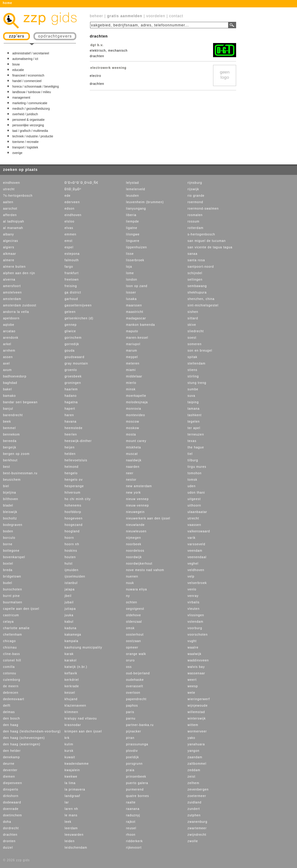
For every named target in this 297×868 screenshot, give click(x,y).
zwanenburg (197, 822)
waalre (193, 647)
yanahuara (196, 744)
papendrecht (136, 699)
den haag (11, 725)
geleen (70, 312)
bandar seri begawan (20, 402)
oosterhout (135, 635)
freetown (72, 280)
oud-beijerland (138, 673)
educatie (18, 70)
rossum (194, 221)
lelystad (133, 183)
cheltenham (13, 635)
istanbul (71, 583)
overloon (133, 693)
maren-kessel (137, 338)
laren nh (71, 809)
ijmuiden (71, 570)
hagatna (71, 402)
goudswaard (74, 357)
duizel (8, 848)
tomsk (192, 480)
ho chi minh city (78, 499)
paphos (132, 706)
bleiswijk (10, 512)
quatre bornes (138, 796)
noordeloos (135, 551)
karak (69, 654)
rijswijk (193, 189)
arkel (7, 344)
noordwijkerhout (139, 564)
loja (129, 267)
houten (70, 557)
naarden (133, 467)
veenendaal (197, 557)
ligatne (132, 228)
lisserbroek (135, 260)
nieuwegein (135, 512)
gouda (70, 351)
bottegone (11, 551)
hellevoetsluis (76, 460)
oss (129, 667)
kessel (70, 693)
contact (176, 16)
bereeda (10, 441)
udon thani (196, 493)
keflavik (71, 673)
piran (130, 738)
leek (68, 822)
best (7, 467)
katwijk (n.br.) (76, 667)
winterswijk (197, 718)
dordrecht (11, 828)
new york (133, 493)
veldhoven (196, 570)
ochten (132, 602)
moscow (133, 422)
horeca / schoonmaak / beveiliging (36, 87)
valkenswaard (199, 531)
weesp (193, 686)
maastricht (135, 312)
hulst (69, 564)
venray (193, 596)
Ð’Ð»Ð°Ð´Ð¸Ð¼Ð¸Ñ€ (81, 183)
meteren (133, 363)
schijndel (195, 273)
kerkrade (72, 686)
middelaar (134, 376)
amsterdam (12, 299)
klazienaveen (75, 706)
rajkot (131, 822)
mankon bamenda (141, 325)
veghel (193, 564)
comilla (9, 667)
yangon (194, 751)
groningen (73, 383)
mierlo (131, 383)
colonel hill (12, 660)
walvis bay (196, 667)
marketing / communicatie (30, 103)
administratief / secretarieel (31, 53)
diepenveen (13, 783)
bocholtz (10, 518)
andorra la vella (16, 312)
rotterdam (196, 228)
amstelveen (12, 292)
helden (70, 454)
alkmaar (10, 254)
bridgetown (12, 576)
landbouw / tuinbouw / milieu (32, 92)
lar (67, 802)
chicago (9, 641)
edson (69, 209)
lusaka (131, 299)
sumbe (193, 389)
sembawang (197, 286)
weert (192, 680)
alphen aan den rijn (19, 273)
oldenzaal (134, 622)
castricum (11, 615)
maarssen (134, 305)
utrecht (9, 189)
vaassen (194, 525)
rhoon (131, 835)
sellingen (195, 280)
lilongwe (133, 234)
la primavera (75, 789)
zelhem (193, 783)
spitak (192, 357)
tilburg (193, 460)
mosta (131, 434)
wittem (193, 725)
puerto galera (137, 783)
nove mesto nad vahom (145, 570)
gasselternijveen (78, 305)
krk (67, 738)
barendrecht (13, 415)
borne (8, 544)
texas (192, 441)
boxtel (8, 564)
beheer (96, 16)
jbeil (68, 596)
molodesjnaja (137, 402)
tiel (190, 454)
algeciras (11, 241)
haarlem (71, 389)
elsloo (69, 221)
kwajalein (72, 770)
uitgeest (194, 499)
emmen (70, 234)
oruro (130, 660)
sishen (193, 312)
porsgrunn (134, 764)
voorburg (195, 628)
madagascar (136, 318)
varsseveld (196, 544)
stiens (192, 370)
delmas (9, 712)
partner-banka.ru (140, 725)
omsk (130, 628)
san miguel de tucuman (207, 241)
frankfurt (72, 273)
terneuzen (196, 434)
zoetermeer (197, 796)
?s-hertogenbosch (18, 196)
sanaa (192, 254)
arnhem (9, 351)
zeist (192, 777)
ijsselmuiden (75, 576)
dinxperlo (11, 789)
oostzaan (134, 641)
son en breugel (200, 351)
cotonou (10, 673)
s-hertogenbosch (201, 234)
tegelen (194, 422)
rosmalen (195, 215)
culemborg (12, 680)
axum (7, 370)
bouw (16, 64)
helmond (71, 467)
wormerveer (197, 731)
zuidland (194, 802)
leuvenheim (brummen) (145, 202)
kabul (69, 622)
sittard (193, 318)
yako (191, 738)
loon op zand (137, 286)
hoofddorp (73, 512)
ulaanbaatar (197, 512)
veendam (195, 551)
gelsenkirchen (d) (79, 318)
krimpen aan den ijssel (83, 731)
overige (17, 153)
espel (69, 247)
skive (192, 325)
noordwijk (134, 557)
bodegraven (13, 525)
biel (6, 486)
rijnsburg (195, 183)
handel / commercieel (27, 81)
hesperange (74, 486)
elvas (69, 228)
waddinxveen (198, 660)
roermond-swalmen (203, 209)
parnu (131, 718)
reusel (131, 828)
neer (130, 473)
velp (191, 576)
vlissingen (196, 615)
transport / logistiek (25, 147)
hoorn (69, 538)
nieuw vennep (137, 499)
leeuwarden (74, 835)
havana (71, 422)
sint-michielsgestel (203, 305)
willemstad (196, 712)
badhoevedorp (15, 376)
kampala (71, 641)
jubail (69, 602)
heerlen (71, 434)
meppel (132, 357)
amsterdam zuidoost (20, 305)
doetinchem (13, 815)
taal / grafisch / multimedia (30, 131)
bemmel (10, 428)
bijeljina (10, 493)
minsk (131, 389)
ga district (73, 292)
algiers (9, 247)
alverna (9, 280)
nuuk (130, 583)
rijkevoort (134, 848)
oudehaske (135, 680)
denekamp (12, 757)
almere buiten (14, 267)
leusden (133, 196)
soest (192, 338)
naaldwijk (134, 460)
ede (68, 196)
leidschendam (76, 848)
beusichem (12, 480)
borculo (9, 538)
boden (8, 531)
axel (6, 363)
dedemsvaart (14, 699)
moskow (133, 428)
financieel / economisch (28, 75)
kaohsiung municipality (83, 647)
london (132, 280)
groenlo (71, 370)
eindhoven (12, 183)
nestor (131, 480)
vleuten (194, 609)
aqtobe (9, 325)
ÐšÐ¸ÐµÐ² (73, 189)
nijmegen (134, 538)
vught (192, 641)
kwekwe (71, 777)
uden (192, 486)
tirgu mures (197, 467)
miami (131, 370)
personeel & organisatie (28, 120)
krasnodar (73, 725)
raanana (133, 809)
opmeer (132, 647)
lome (130, 273)
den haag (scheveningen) (24, 738)
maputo (132, 331)
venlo (192, 589)
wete (191, 693)
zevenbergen (198, 789)
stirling (193, 376)
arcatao (9, 331)
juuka (69, 615)
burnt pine (11, 596)
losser (131, 292)
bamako (10, 396)
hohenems (73, 505)
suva (191, 396)
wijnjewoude (198, 706)
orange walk (136, 654)
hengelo (71, 473)
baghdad (10, 383)
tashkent (195, 415)
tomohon (195, 473)
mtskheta (134, 447)
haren (69, 415)
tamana (194, 409)
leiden (70, 841)
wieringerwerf (199, 699)
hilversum (73, 493)
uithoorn (194, 505)
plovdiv (132, 751)
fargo (69, 267)
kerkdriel (72, 680)
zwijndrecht (197, 835)
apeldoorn (11, 318)
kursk (69, 751)
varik (192, 538)
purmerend (135, 789)
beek (7, 422)
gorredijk (72, 344)
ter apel (194, 428)
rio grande (196, 196)
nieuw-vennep (137, 505)
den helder (12, 751)
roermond (195, 202)
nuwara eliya (137, 589)
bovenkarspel (14, 557)
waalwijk (194, 654)
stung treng (197, 383)
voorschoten (198, 635)
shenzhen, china (201, 299)
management (21, 98)
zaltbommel (197, 764)
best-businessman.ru (20, 473)
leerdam (71, 828)
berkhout (10, 460)
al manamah (13, 228)
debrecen (11, 693)
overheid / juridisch (25, 114)
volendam (195, 622)
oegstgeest (135, 609)
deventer (10, 770)
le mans (71, 815)
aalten (8, 202)
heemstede (73, 428)
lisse (130, 254)
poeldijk (133, 757)
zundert (194, 809)
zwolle (193, 841)
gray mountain (76, 363)
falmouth (72, 260)
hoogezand (74, 525)
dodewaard (12, 802)
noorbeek (134, 544)
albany (8, 234)
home (8, 3)
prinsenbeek (136, 777)
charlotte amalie (16, 628)
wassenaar (196, 673)
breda (8, 570)
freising (71, 286)
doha (7, 822)
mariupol (133, 344)
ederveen (72, 202)
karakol (71, 660)
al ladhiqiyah (14, 221)
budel (8, 583)
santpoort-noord (201, 267)
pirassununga (137, 744)
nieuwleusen (136, 531)
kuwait (70, 757)
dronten (9, 841)
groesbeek (73, 376)
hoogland (72, 531)
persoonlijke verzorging (28, 125)
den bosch (12, 718)
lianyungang (136, 209)
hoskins (71, 551)
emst (69, 241)
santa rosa (196, 260)
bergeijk (10, 447)
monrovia (134, 409)
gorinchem (73, 338)
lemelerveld (136, 189)
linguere (133, 241)
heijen (70, 447)
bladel (8, 505)
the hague (196, 447)
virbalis (194, 602)
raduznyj (133, 815)
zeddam (194, 770)
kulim (69, 744)
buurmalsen (13, 602)
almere (9, 260)
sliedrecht (196, 331)
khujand (71, 699)
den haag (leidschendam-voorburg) (32, 731)
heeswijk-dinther (78, 441)
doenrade (11, 809)
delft (7, 706)
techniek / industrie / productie (33, 136)
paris (130, 712)
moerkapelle (136, 396)
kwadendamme (77, 764)
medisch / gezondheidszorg (31, 109)
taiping (193, 402)
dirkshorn (11, 796)
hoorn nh (72, 544)
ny (128, 596)
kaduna (71, 628)
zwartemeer (197, 828)
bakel (8, 389)
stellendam (196, 363)
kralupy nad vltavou (81, 718)
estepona (72, 254)
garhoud (71, 299)
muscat (132, 454)
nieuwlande (135, 525)
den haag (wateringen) (22, 744)
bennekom (12, 434)
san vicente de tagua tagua (210, 247)
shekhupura (197, 292)
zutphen (194, 815)
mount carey (136, 441)
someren (195, 344)
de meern (11, 686)
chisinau (10, 647)
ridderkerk (134, 841)
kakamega (73, 635)
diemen (9, 777)
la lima (70, 783)
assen (8, 357)
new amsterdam (139, 486)
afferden (10, 215)
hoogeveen (74, 518)
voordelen (156, 16)
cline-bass (12, 654)
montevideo (136, 415)
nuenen (132, 576)
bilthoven (11, 499)
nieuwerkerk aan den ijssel (148, 518)
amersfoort (12, 286)
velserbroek (197, 583)
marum (132, 351)
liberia (131, 215)
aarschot (10, 209)
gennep (71, 325)
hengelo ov (74, 480)
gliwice (70, 331)
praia (130, 770)
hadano (71, 396)
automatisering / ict (25, 59)
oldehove (134, 615)
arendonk (11, 338)
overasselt (135, 686)
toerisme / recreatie (26, 142)
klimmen (71, 712)
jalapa (70, 589)
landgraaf (72, 796)
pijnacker (134, 731)
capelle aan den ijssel (21, 609)
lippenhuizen (137, 247)
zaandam (195, 757)
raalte (131, 802)
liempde (133, 221)
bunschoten (13, 589)
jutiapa (70, 609)
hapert (70, 409)
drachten (10, 835)
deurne (9, 764)
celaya (8, 622)
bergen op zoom (16, 454)
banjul (8, 409)
